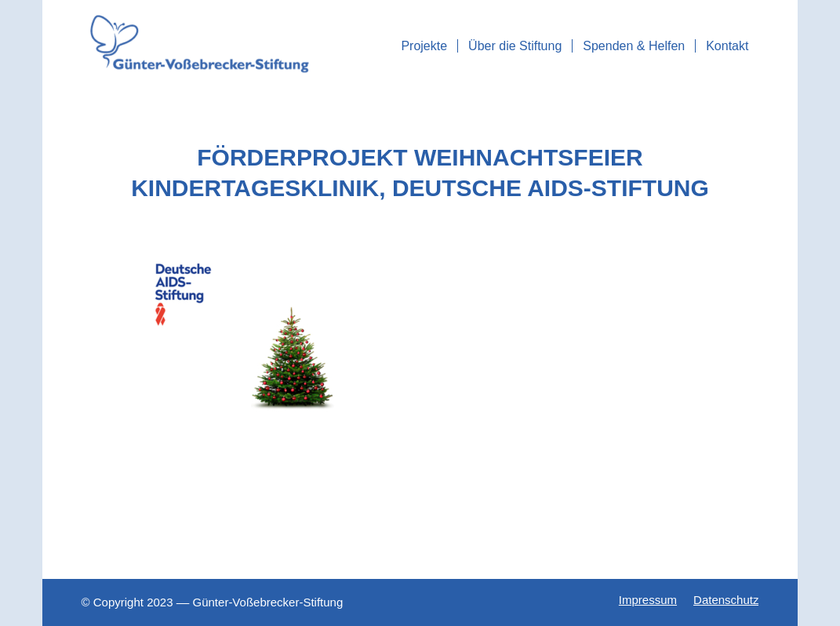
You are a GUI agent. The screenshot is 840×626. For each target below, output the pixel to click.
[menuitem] (424, 46)
